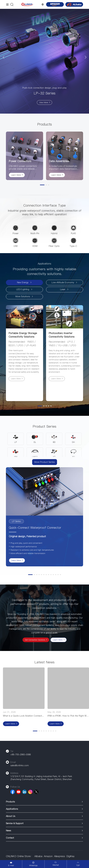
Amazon (48, 856)
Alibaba (38, 856)
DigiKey (70, 856)
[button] (3, 57)
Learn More (16, 175)
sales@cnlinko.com (20, 766)
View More (44, 102)
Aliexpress (60, 856)
